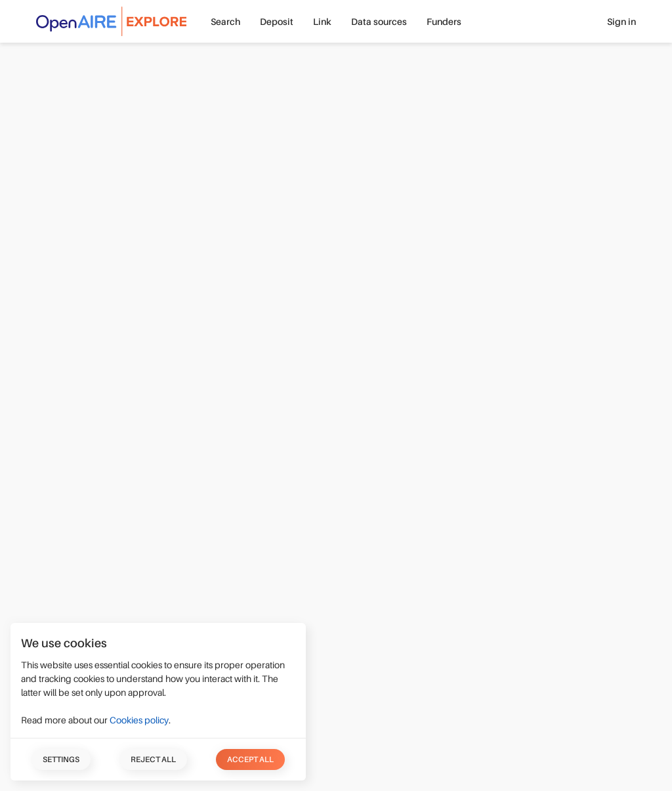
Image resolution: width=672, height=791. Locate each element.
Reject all (153, 759)
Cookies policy (139, 720)
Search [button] (225, 22)
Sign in (621, 22)
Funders (444, 22)
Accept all (250, 759)
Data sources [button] (379, 22)
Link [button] (322, 22)
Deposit (277, 22)
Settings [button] (61, 759)
